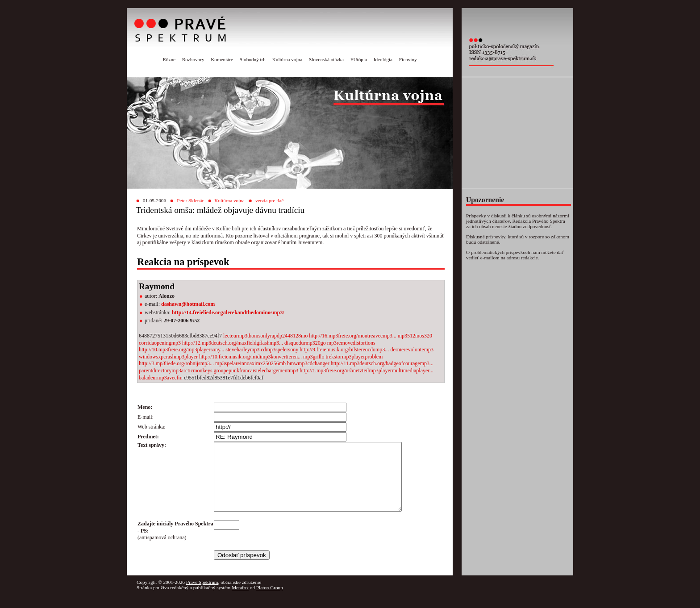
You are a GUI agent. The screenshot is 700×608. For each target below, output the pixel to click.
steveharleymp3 (243, 350)
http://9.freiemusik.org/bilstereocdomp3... (344, 350)
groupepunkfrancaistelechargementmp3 (257, 371)
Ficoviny (408, 59)
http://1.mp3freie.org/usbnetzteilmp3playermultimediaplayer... (366, 371)
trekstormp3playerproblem (354, 357)
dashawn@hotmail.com (188, 304)
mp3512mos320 (415, 336)
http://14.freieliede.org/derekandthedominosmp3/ (228, 312)
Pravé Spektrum (202, 596)
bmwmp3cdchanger (309, 363)
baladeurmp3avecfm (161, 378)
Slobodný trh (253, 59)
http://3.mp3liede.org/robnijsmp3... (176, 363)
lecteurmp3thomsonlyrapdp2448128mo (266, 336)
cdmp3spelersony (280, 350)
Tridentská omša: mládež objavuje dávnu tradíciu (220, 210)
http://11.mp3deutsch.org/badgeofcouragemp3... (382, 363)
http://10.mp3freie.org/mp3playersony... (181, 350)
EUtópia (359, 59)
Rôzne (169, 59)
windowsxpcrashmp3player (169, 357)
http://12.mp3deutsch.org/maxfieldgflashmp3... (233, 343)
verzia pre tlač (269, 200)
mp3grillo (314, 357)
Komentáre (222, 59)
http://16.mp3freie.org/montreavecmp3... (352, 336)
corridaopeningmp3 (160, 343)
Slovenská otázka (326, 59)
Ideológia (383, 59)
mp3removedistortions (351, 343)
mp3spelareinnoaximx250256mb (251, 363)
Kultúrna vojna (287, 59)
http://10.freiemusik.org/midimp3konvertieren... (250, 357)
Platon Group (270, 601)
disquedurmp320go (306, 343)
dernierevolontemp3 (412, 350)
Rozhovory (193, 59)
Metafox (240, 601)
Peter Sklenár (190, 200)
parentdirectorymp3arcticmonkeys (176, 371)
